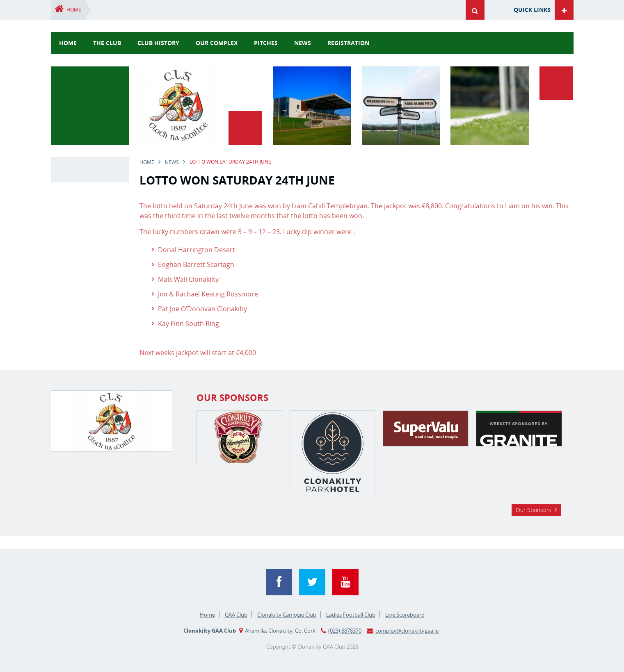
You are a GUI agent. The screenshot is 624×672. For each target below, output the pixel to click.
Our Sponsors (534, 510)
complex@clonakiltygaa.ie (407, 631)
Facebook (279, 582)
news (303, 43)
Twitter (312, 582)
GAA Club (236, 615)
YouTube (345, 582)
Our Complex (217, 43)
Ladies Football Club (351, 615)
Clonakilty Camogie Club (287, 615)
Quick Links (532, 10)
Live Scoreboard (405, 615)
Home (74, 10)
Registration (348, 43)
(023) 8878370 (345, 631)
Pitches (266, 43)
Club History (158, 43)
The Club (107, 43)
